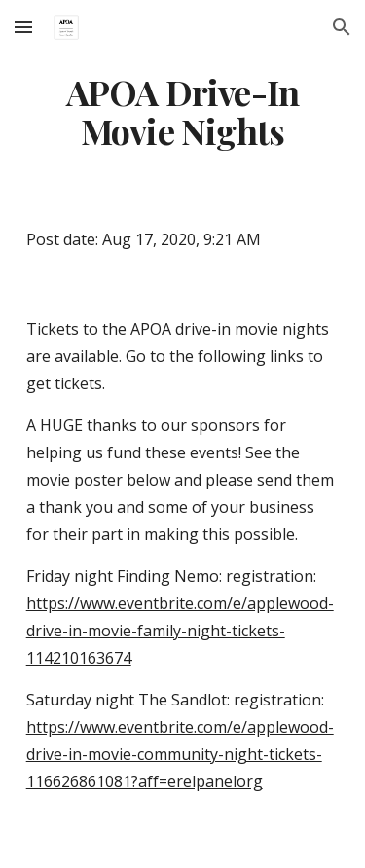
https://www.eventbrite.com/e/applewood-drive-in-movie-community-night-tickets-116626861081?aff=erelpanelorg (180, 754)
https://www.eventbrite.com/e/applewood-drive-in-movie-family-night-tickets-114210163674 (180, 631)
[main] (183, 112)
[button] (23, 27)
